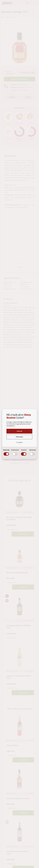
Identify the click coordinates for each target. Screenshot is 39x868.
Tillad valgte (19, 437)
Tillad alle (19, 431)
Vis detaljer (20, 443)
